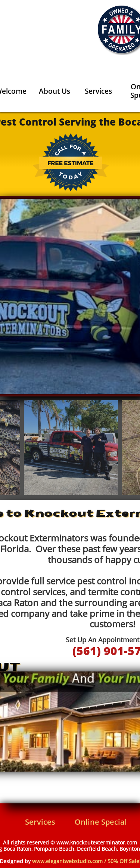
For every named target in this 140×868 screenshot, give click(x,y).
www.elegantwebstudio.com (67, 861)
